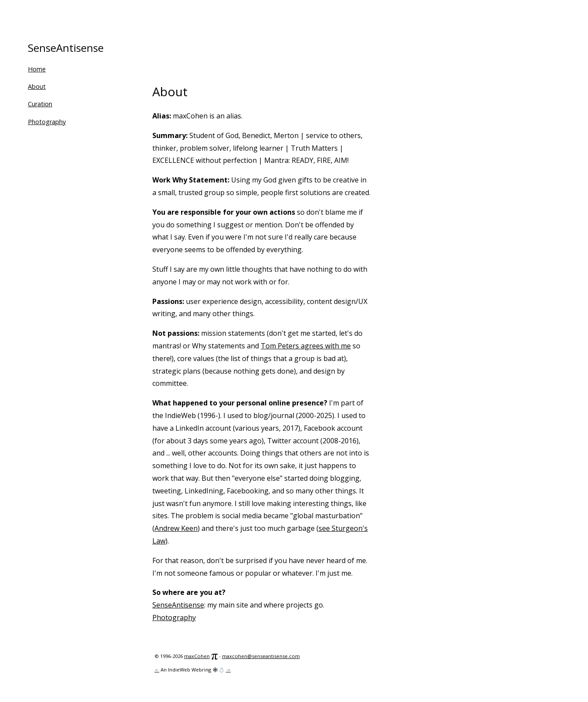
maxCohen (197, 656)
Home (37, 69)
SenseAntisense (66, 48)
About (37, 86)
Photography (47, 122)
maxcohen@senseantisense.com (261, 656)
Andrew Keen (176, 528)
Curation (40, 104)
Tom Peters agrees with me (306, 346)
